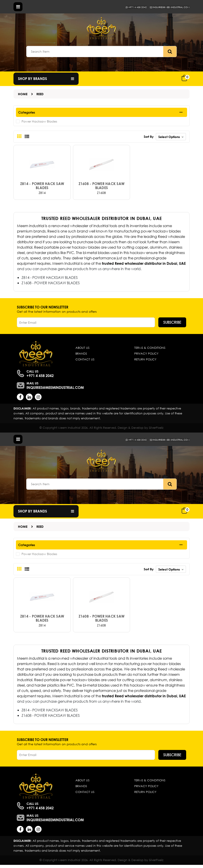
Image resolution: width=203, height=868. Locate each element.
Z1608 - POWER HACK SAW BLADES (102, 187)
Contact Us (85, 361)
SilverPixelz (156, 429)
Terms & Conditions (150, 349)
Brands (81, 355)
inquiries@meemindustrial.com (166, 7)
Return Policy (145, 361)
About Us (82, 349)
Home (23, 94)
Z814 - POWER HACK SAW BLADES (42, 187)
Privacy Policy (146, 355)
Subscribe (172, 324)
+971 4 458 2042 (126, 7)
